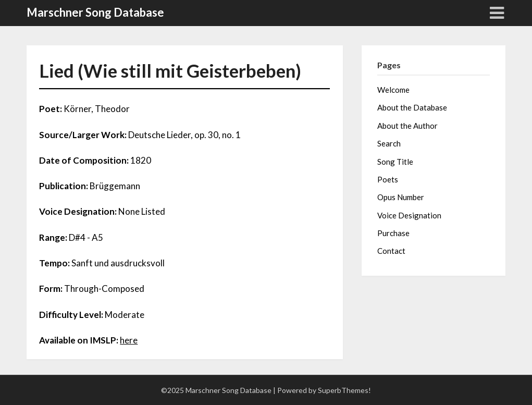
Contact (391, 251)
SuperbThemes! (344, 390)
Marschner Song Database (95, 12)
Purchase (393, 233)
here (129, 340)
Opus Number (401, 197)
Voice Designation (409, 215)
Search (389, 143)
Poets (388, 179)
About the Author (407, 126)
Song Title (395, 162)
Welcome (393, 90)
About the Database (412, 107)
